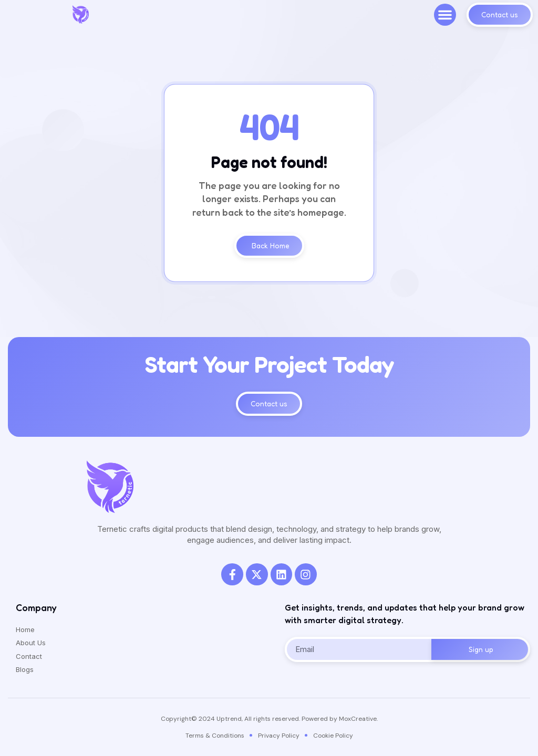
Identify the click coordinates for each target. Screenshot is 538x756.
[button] (445, 15)
